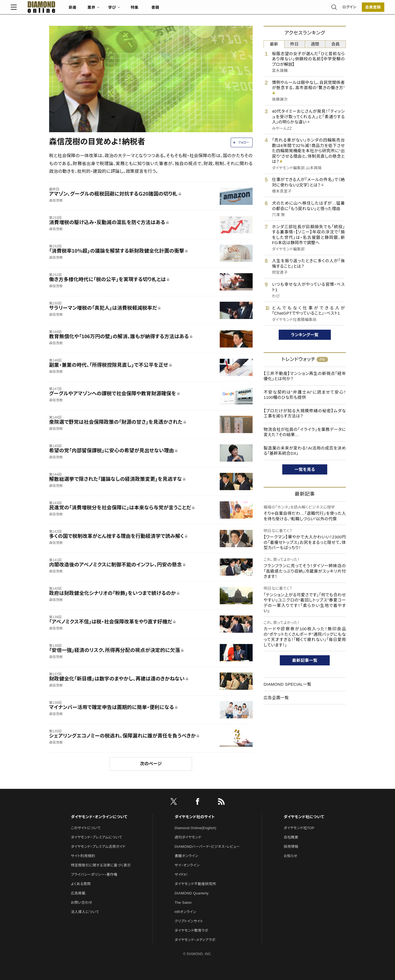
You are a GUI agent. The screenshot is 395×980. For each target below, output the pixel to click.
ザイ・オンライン (187, 865)
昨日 (294, 44)
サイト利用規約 (83, 856)
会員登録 (335, 10)
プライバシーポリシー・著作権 (94, 875)
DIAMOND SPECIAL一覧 (287, 684)
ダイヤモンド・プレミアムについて (96, 837)
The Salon (183, 903)
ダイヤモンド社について (304, 817)
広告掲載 (78, 893)
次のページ (151, 764)
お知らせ (290, 856)
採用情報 (291, 847)
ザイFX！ (181, 875)
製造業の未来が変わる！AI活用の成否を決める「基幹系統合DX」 (305, 451)
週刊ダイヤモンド (188, 837)
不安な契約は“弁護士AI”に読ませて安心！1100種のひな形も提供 (305, 395)
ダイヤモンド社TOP (299, 828)
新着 (111, 10)
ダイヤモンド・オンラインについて (99, 817)
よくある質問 (81, 884)
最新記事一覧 (305, 660)
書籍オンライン (187, 856)
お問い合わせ (81, 903)
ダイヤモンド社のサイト (195, 817)
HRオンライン (186, 912)
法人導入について (85, 912)
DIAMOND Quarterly (192, 893)
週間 (315, 44)
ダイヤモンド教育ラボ (191, 930)
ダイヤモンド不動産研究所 (195, 884)
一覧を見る (305, 469)
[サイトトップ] (74, 9)
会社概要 (291, 837)
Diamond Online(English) (196, 828)
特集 (173, 10)
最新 (274, 44)
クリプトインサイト (189, 921)
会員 (336, 44)
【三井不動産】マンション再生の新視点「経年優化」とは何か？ (305, 376)
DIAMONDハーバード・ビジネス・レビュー (207, 847)
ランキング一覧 (305, 335)
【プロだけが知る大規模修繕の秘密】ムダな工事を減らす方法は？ (305, 413)
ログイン (311, 9)
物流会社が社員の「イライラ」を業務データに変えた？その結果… (305, 432)
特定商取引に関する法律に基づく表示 (101, 865)
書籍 (194, 10)
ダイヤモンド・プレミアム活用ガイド (98, 847)
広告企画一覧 (276, 698)
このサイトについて (86, 828)
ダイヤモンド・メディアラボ (195, 940)
